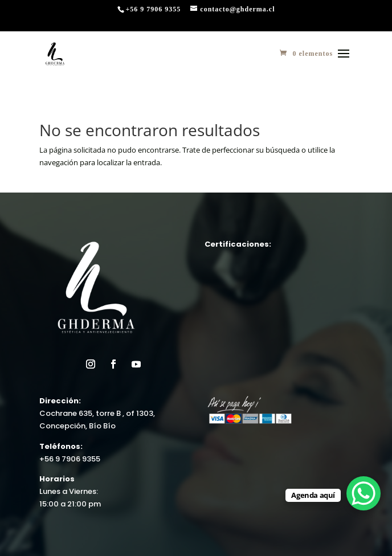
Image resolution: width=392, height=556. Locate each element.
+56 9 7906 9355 (70, 459)
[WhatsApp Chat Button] (364, 493)
